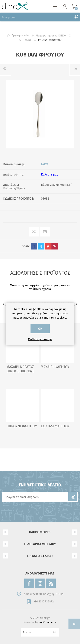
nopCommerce (48, 622)
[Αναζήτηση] (36, 17)
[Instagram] (40, 583)
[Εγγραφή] (36, 497)
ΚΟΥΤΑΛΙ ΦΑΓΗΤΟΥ (55, 426)
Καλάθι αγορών (74, 6)
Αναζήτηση (76, 17)
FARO (44, 164)
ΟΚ (40, 329)
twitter (41, 246)
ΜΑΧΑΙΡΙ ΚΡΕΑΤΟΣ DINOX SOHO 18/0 (20, 369)
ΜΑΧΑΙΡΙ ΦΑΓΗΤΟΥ (55, 367)
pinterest (48, 246)
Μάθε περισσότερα (40, 339)
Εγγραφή (73, 497)
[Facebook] (29, 583)
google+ (55, 246)
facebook (34, 246)
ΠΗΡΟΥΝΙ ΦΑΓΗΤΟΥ (22, 426)
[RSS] (51, 583)
